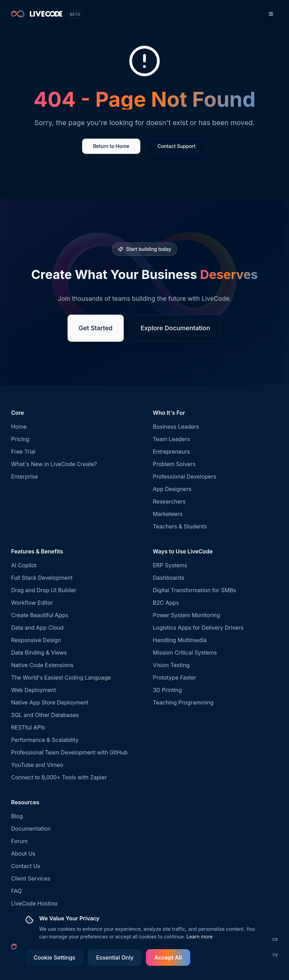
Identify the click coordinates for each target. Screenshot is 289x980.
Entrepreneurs (171, 452)
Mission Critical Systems (185, 653)
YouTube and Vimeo (37, 765)
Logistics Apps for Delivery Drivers (198, 628)
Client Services (31, 878)
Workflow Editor (32, 603)
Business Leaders (176, 427)
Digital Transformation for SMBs (194, 590)
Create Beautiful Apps (40, 615)
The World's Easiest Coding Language (61, 677)
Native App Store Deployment (50, 702)
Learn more (200, 937)
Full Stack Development (42, 578)
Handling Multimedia (180, 640)
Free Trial (23, 452)
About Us (23, 854)
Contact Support (176, 147)
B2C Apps (166, 603)
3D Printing (167, 690)
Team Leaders (171, 439)
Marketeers (168, 514)
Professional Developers (185, 476)
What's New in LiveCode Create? (54, 464)
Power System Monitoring (186, 615)
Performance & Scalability (45, 740)
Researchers (169, 501)
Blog (17, 816)
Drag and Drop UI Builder (44, 590)
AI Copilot (24, 565)
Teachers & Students (180, 526)
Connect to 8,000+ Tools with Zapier (59, 777)
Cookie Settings (54, 957)
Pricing (20, 439)
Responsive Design (36, 640)
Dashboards (169, 578)
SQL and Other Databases (45, 715)
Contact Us (26, 866)
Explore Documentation (176, 329)
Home (19, 427)
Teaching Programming (183, 702)
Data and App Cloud (37, 628)
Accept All (168, 957)
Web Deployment (33, 690)
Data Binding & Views (39, 653)
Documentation (31, 829)
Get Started (96, 329)
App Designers (172, 489)
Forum (19, 841)
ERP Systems (170, 565)
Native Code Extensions (42, 665)
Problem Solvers (174, 464)
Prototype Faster (174, 677)
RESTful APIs (28, 727)
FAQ (16, 891)
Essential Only (115, 957)
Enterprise (24, 476)
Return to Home (111, 147)
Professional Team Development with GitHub (69, 752)
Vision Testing (171, 665)
